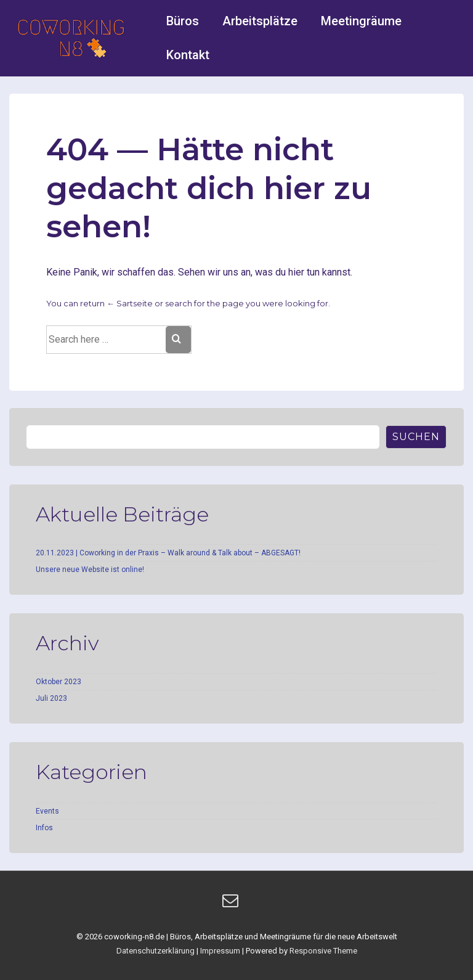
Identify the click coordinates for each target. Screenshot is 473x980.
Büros (183, 21)
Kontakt (188, 55)
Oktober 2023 (59, 682)
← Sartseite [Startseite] (130, 303)
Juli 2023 (51, 698)
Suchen (416, 437)
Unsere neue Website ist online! (90, 570)
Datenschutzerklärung (156, 951)
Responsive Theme (323, 951)
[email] (232, 904)
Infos (44, 828)
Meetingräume (361, 21)
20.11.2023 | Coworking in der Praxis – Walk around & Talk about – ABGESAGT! (168, 553)
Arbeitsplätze (260, 21)
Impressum (220, 951)
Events (47, 811)
